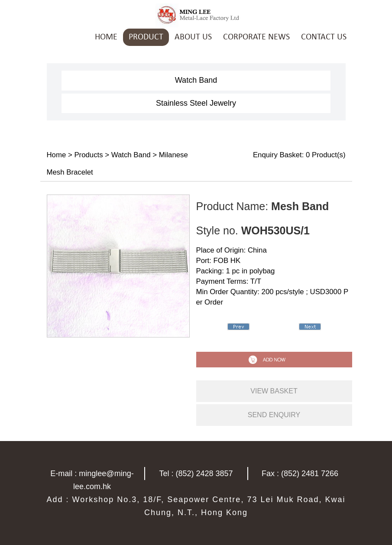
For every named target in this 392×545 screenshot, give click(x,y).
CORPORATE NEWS (256, 37)
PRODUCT (146, 37)
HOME (106, 37)
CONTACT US (324, 37)
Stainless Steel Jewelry (196, 103)
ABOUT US (193, 37)
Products (88, 155)
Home (57, 155)
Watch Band (196, 80)
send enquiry (274, 415)
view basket (274, 391)
